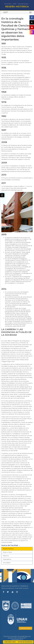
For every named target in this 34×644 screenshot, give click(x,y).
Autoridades (7, 563)
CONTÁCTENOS (25, 628)
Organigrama (7, 559)
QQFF (15, 4)
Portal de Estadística (25, 642)
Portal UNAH (8, 4)
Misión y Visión (7, 552)
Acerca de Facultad (23, 4)
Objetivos (6, 556)
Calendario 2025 (10, 642)
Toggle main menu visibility (31, 13)
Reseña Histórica (8, 549)
